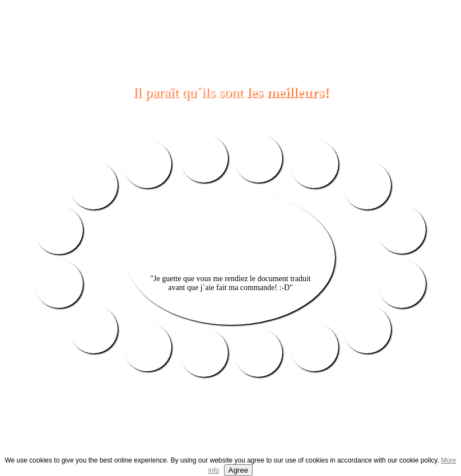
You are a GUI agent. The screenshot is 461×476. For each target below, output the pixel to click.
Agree (239, 470)
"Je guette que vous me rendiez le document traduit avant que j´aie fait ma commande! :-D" (230, 283)
